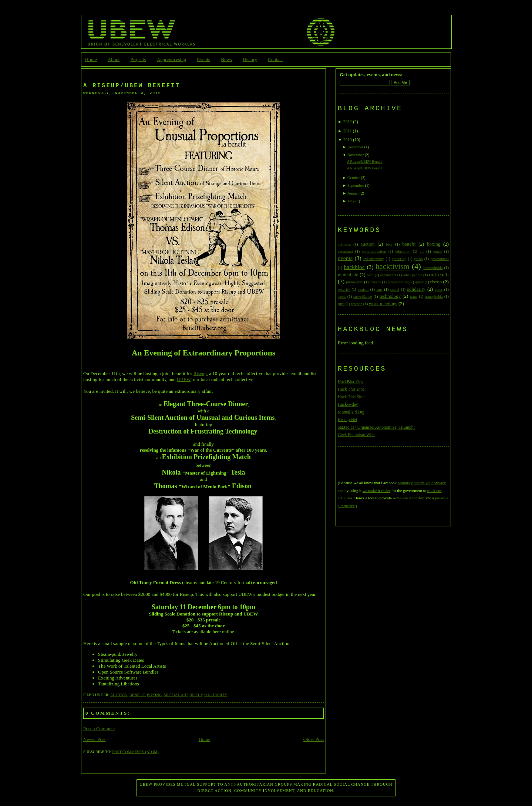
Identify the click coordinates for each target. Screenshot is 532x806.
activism (344, 244)
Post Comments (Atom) (135, 752)
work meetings (383, 303)
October (354, 178)
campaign (345, 251)
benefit (137, 695)
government (440, 259)
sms (379, 289)
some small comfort (408, 498)
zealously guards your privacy (422, 483)
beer (389, 244)
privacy (375, 282)
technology (390, 296)
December (355, 147)
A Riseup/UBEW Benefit (132, 86)
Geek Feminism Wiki (356, 435)
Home (91, 59)
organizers (388, 275)
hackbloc (354, 267)
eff (422, 251)
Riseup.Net (347, 420)
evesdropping (374, 259)
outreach (439, 274)
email (437, 251)
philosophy (354, 282)
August (353, 193)
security (344, 289)
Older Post (314, 739)
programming (398, 282)
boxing (154, 695)
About (114, 59)
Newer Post (94, 739)
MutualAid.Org (351, 412)
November (356, 155)
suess (342, 296)
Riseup (200, 373)
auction (119, 695)
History (250, 59)
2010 (348, 140)
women (357, 304)
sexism (363, 289)
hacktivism (392, 266)
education (403, 251)
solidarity (216, 695)
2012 (348, 122)
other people (413, 275)
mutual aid (176, 695)
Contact (275, 59)
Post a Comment (99, 729)
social (395, 289)
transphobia (434, 296)
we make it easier (376, 490)
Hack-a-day (348, 404)
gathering (399, 259)
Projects (138, 59)
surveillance (363, 296)
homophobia (433, 268)
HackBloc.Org (350, 382)
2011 (348, 131)
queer (419, 282)
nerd (370, 275)
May (351, 201)
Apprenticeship (171, 59)
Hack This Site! (351, 397)
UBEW (184, 379)
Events (203, 59)
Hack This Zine (351, 389)
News (226, 59)
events (345, 258)
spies (439, 289)
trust (341, 304)
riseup (196, 695)
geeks (418, 259)
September (356, 186)
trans (414, 296)
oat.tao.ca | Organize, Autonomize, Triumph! (376, 427)
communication (374, 251)
